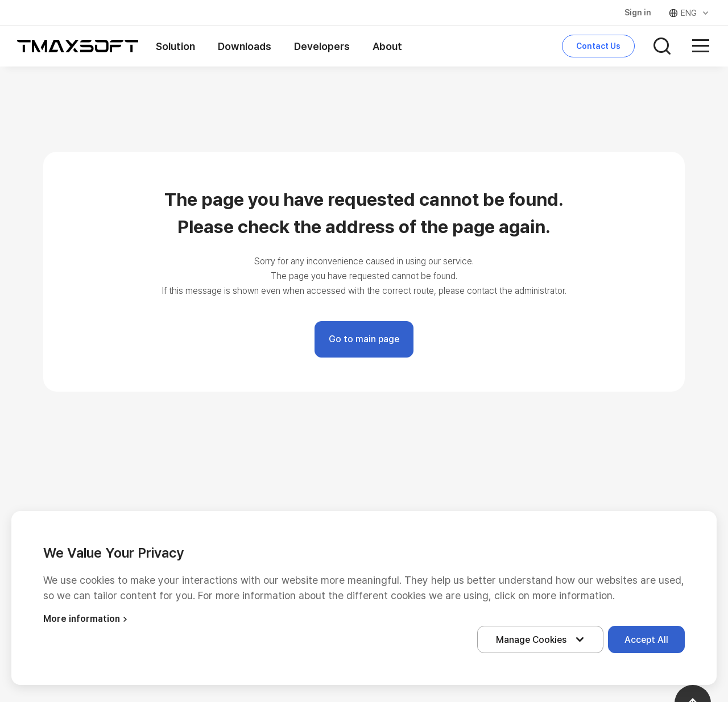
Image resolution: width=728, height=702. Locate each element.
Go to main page (364, 339)
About (387, 46)
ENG (690, 13)
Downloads (245, 46)
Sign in (638, 13)
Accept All (646, 640)
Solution (175, 46)
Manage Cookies (543, 639)
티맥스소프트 (78, 46)
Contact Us (598, 46)
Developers (322, 46)
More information (87, 619)
